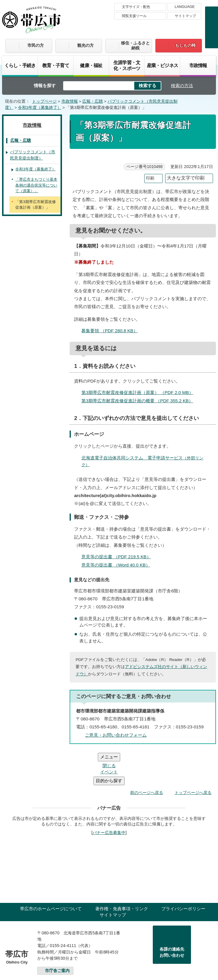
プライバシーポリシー (183, 873)
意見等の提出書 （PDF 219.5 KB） (119, 557)
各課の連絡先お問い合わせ (172, 917)
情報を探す (45, 85)
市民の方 (36, 45)
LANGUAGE (185, 7)
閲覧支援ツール (134, 16)
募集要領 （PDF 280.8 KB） (112, 331)
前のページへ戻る (147, 757)
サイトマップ (185, 16)
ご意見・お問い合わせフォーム (116, 735)
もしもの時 (185, 45)
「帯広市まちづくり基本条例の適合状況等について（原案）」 (36, 185)
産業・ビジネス (162, 65)
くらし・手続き (20, 65)
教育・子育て (56, 65)
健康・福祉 (91, 65)
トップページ (44, 101)
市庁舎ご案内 (57, 935)
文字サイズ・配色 (136, 7)
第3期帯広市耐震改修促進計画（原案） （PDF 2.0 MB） (140, 392)
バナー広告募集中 (109, 797)
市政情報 (198, 65)
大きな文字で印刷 (186, 178)
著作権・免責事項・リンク (122, 873)
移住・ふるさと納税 (135, 45)
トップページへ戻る (193, 757)
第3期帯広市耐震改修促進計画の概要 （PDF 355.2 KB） (140, 401)
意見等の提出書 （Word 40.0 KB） (118, 565)
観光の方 (85, 45)
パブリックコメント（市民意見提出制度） (33, 155)
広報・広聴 (93, 101)
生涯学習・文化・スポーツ (127, 65)
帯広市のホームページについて (51, 873)
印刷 (150, 178)
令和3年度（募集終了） (40, 108)
